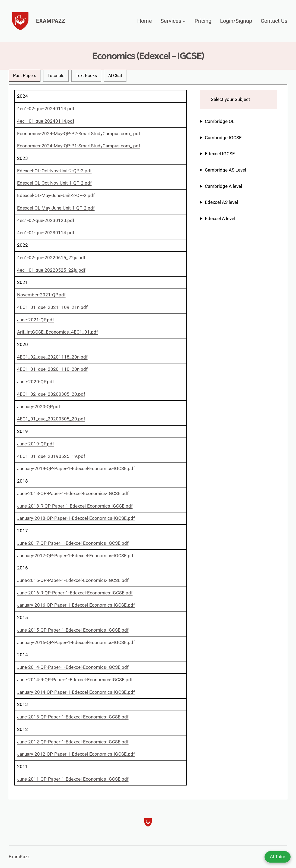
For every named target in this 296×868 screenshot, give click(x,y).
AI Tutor (278, 857)
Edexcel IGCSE (220, 154)
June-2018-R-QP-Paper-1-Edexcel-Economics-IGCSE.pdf (75, 506)
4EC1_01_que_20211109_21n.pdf (52, 307)
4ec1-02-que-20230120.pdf (46, 220)
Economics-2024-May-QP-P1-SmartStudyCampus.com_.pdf (79, 146)
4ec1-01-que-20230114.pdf (46, 233)
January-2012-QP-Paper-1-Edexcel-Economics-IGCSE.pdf (76, 754)
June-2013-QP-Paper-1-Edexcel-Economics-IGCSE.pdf (73, 717)
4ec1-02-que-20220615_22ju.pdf (51, 258)
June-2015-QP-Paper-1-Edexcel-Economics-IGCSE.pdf (73, 630)
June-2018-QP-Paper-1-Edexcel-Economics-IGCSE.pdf (73, 493)
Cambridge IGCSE (223, 138)
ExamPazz (51, 21)
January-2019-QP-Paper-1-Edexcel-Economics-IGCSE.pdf (76, 468)
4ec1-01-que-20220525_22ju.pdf (51, 270)
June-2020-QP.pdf (36, 382)
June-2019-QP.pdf (36, 444)
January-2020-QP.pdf (39, 407)
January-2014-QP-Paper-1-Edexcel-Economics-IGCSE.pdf (76, 692)
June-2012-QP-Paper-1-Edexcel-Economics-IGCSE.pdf (73, 742)
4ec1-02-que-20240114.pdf (46, 109)
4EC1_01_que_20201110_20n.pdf (52, 369)
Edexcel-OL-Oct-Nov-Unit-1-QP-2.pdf (54, 183)
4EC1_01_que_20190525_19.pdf (51, 456)
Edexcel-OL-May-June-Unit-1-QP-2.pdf (56, 208)
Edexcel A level (220, 218)
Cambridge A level (223, 186)
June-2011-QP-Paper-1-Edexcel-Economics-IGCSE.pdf (73, 779)
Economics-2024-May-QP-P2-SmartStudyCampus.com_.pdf (79, 134)
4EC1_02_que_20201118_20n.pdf (52, 357)
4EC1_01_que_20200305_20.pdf (51, 419)
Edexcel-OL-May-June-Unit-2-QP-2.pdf (56, 195)
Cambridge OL (220, 121)
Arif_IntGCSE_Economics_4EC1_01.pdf (58, 332)
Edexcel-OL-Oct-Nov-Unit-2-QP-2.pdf (54, 171)
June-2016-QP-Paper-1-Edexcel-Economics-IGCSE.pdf (73, 580)
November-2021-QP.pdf (41, 295)
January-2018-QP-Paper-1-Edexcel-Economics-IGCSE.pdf (76, 518)
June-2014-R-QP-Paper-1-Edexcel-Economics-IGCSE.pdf (75, 680)
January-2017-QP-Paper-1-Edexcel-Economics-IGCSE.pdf (76, 556)
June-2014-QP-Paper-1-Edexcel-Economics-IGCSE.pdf (73, 667)
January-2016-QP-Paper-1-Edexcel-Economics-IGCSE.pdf (76, 605)
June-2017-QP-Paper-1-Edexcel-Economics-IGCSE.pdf (73, 543)
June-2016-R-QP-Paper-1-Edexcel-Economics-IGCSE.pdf (75, 593)
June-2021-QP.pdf (36, 320)
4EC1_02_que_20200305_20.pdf (51, 394)
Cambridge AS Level (225, 170)
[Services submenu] (184, 21)
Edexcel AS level (221, 202)
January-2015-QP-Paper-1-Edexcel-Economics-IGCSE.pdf (76, 642)
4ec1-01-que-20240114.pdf (46, 121)
